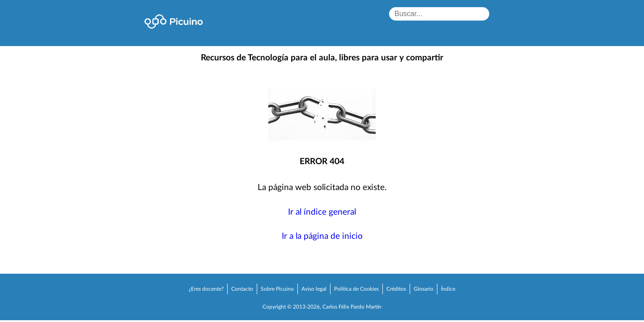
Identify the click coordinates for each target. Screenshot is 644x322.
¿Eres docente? (206, 289)
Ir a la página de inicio (322, 236)
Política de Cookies (356, 289)
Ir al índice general (322, 212)
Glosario (424, 289)
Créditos (396, 289)
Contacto (242, 289)
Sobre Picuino (277, 289)
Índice (448, 289)
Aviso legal (314, 289)
